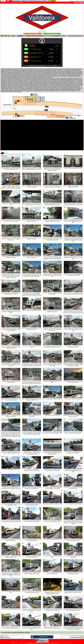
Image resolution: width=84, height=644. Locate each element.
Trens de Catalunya (4, 3)
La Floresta (7, 637)
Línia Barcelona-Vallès (15, 3)
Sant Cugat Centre (75, 637)
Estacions (22, 3)
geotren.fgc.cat (50, 66)
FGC (9, 3)
